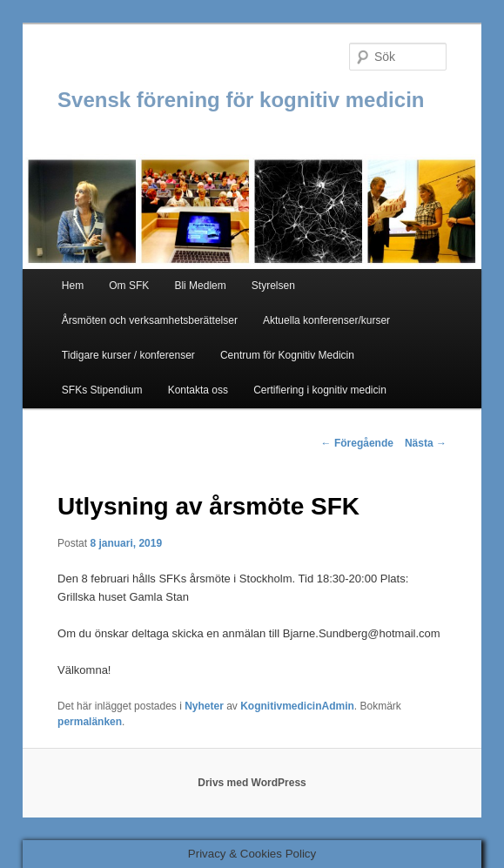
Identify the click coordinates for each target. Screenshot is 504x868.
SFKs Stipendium (102, 390)
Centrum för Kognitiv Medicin (287, 355)
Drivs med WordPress (252, 783)
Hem (73, 286)
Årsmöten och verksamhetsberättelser (150, 320)
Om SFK (129, 286)
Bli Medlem (200, 286)
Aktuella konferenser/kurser (326, 320)
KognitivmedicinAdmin (297, 706)
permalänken (90, 722)
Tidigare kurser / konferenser (128, 355)
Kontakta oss (198, 390)
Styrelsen (273, 286)
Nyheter (204, 706)
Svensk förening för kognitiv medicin (241, 100)
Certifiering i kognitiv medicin (320, 390)
